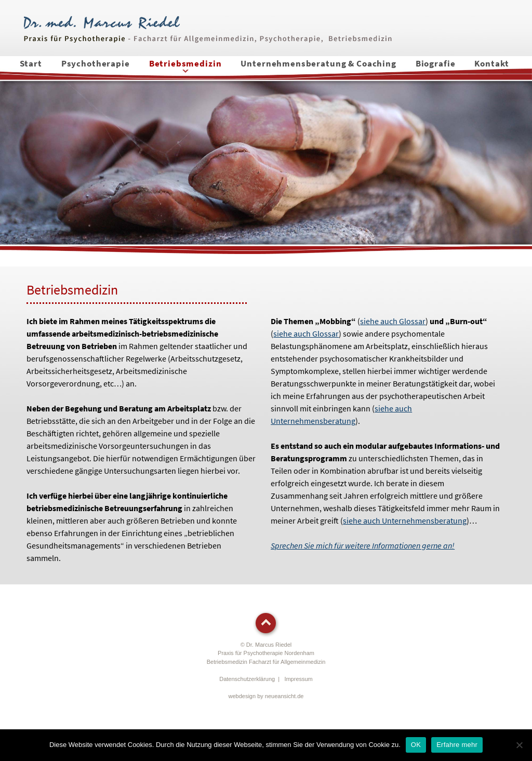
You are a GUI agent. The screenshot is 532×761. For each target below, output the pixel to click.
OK (416, 745)
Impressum (298, 679)
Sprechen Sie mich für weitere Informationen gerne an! (363, 545)
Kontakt (491, 63)
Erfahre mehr (457, 745)
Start (31, 63)
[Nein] (519, 745)
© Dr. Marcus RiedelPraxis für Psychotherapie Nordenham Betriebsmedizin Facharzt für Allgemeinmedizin (266, 653)
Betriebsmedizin (185, 63)
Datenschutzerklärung (247, 679)
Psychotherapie (96, 63)
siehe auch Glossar (393, 321)
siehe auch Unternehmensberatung (405, 520)
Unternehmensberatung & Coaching (318, 63)
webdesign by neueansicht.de (266, 696)
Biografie (436, 63)
